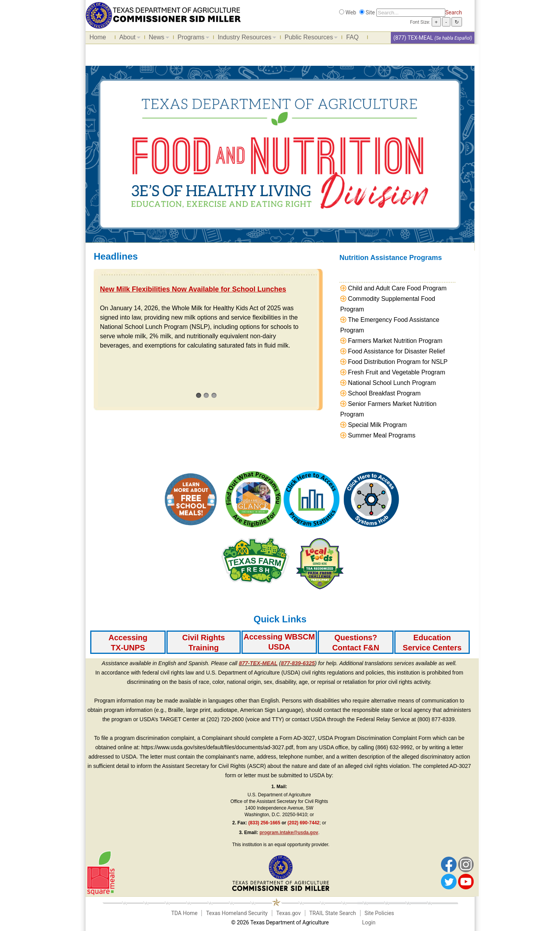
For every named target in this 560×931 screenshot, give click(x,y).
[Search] (411, 13)
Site (370, 12)
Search (454, 12)
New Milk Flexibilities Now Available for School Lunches (193, 289)
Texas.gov (288, 913)
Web (351, 12)
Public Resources (309, 39)
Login (369, 922)
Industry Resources (245, 39)
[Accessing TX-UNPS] (128, 642)
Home (98, 37)
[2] (206, 395)
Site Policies (379, 913)
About (128, 39)
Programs (192, 39)
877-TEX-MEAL (258, 663)
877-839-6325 (298, 663)
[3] (214, 395)
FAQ (352, 37)
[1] (199, 395)
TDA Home (184, 913)
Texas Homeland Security (237, 913)
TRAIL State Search (332, 913)
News (157, 39)
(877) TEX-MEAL (413, 38)
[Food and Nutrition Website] (163, 15)
